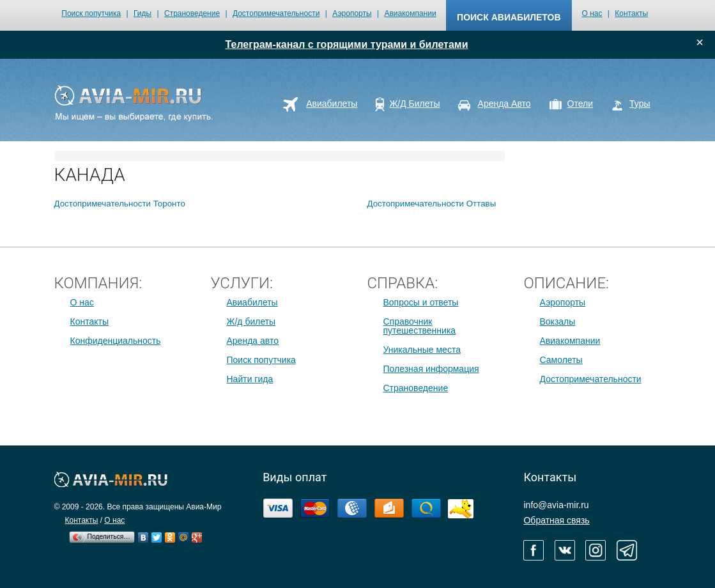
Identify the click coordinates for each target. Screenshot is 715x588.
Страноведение (192, 13)
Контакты (631, 13)
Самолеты (561, 360)
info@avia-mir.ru (556, 505)
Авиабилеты (252, 302)
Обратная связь (556, 520)
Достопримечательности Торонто (120, 204)
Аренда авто (253, 341)
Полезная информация (431, 369)
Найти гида (250, 379)
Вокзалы (558, 321)
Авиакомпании (410, 13)
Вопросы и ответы (421, 302)
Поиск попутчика (91, 13)
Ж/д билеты (251, 321)
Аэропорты (352, 13)
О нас (592, 13)
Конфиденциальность (116, 341)
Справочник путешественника (420, 326)
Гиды (142, 13)
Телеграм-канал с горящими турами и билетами (347, 44)
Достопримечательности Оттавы (432, 204)
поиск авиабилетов (509, 17)
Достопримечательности (276, 13)
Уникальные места (422, 350)
